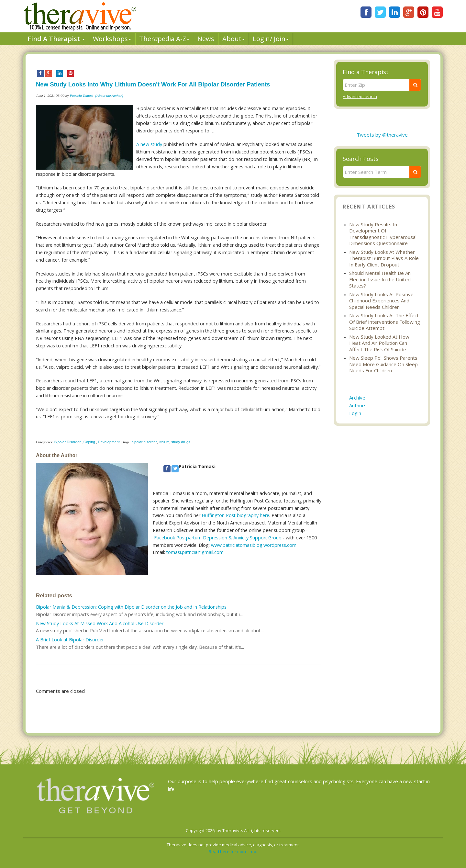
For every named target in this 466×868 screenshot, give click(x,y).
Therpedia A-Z (164, 39)
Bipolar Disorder (68, 442)
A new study (149, 144)
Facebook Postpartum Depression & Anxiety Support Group (218, 538)
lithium (164, 442)
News (206, 39)
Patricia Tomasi (81, 96)
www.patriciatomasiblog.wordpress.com (254, 545)
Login (355, 413)
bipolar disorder (144, 442)
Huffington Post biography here (235, 515)
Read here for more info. (233, 851)
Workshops (112, 39)
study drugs (181, 442)
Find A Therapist (56, 39)
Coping (89, 442)
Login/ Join (271, 39)
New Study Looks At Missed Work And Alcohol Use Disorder (100, 623)
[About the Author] (109, 96)
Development (109, 442)
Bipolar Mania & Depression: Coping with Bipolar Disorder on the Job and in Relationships (131, 607)
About (233, 39)
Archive (357, 398)
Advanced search (360, 96)
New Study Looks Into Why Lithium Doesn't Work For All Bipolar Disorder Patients (153, 84)
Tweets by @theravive (382, 135)
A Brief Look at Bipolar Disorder (70, 640)
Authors (358, 405)
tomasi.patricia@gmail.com (195, 552)
